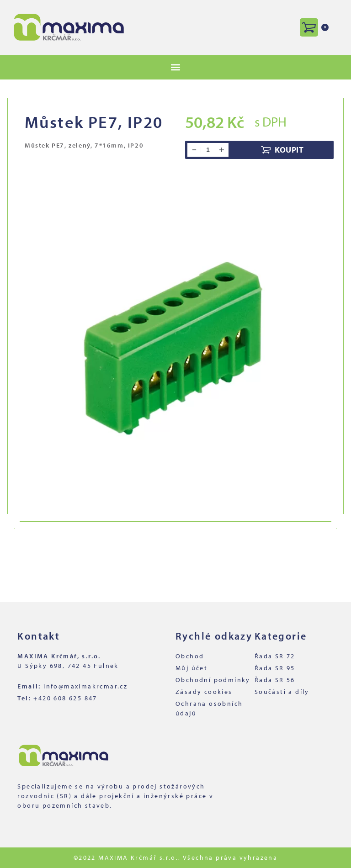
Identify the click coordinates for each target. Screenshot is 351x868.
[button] (176, 67)
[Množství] (208, 150)
